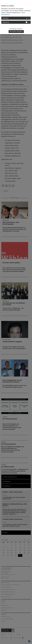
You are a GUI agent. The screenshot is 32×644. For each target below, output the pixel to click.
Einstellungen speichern (16, 29)
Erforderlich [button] (6, 18)
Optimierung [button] (6, 22)
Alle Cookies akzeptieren (16, 32)
